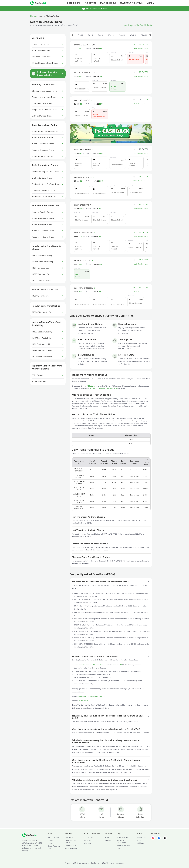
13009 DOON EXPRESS (84, 177)
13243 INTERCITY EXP (84, 260)
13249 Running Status (141, 209)
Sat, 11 (90, 35)
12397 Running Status (141, 236)
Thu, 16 (144, 35)
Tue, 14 (122, 35)
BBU (101, 49)
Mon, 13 (111, 35)
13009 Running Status (141, 181)
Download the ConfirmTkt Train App (89, 665)
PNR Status (90, 3)
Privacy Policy (123, 837)
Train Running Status (131, 3)
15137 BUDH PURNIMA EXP (86, 73)
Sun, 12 (101, 35)
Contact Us (88, 837)
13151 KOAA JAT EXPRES (85, 288)
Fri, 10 (80, 35)
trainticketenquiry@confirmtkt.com (92, 696)
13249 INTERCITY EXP (84, 205)
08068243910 (83, 701)
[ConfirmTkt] (29, 836)
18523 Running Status (141, 153)
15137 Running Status (141, 76)
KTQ (81, 49)
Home (33, 16)
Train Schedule (108, 3)
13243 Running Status (141, 264)
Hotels (50, 843)
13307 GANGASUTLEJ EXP (86, 45)
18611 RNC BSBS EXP (83, 100)
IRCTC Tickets (74, 3)
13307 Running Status (141, 49)
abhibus (108, 840)
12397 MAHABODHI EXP (85, 233)
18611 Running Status (141, 104)
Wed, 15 (133, 35)
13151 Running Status (141, 292)
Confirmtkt (142, 837)
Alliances (87, 843)
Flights (50, 840)
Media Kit (87, 840)
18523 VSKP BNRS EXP (84, 150)
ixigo (107, 837)
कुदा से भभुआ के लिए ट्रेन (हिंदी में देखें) (138, 25)
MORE (150, 3)
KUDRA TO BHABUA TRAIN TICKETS (104, 388)
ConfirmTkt (117, 665)
